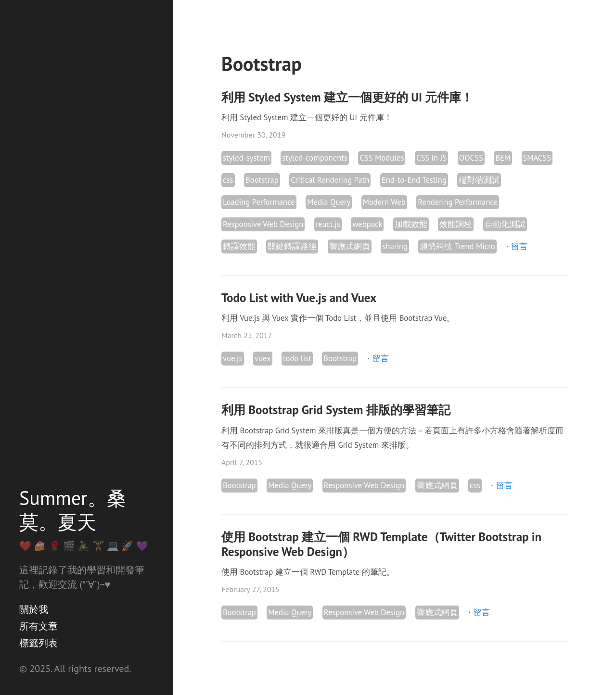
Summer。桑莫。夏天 (73, 510)
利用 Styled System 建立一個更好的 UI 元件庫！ (347, 97)
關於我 (34, 609)
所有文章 (38, 626)
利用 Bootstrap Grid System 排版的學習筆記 (336, 410)
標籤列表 (38, 643)
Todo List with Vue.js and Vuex (299, 298)
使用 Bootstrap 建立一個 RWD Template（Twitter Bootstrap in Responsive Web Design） (381, 544)
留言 (519, 246)
